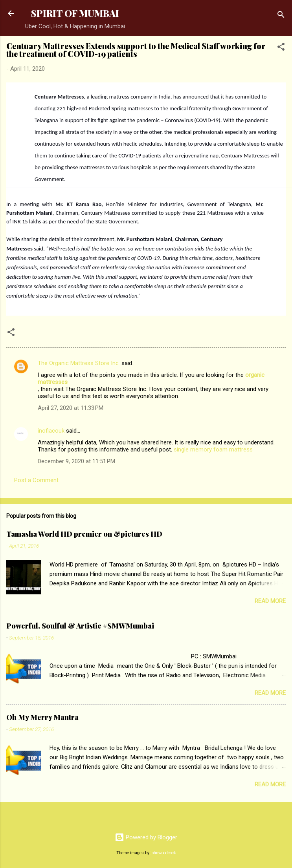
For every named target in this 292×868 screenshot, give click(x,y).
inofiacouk (51, 431)
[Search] (281, 16)
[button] (281, 48)
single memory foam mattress (213, 450)
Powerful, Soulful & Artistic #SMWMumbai (80, 626)
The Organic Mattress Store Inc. (79, 363)
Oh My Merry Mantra (42, 717)
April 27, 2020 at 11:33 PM (71, 408)
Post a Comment (36, 480)
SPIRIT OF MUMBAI (75, 13)
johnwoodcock (163, 853)
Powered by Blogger (146, 837)
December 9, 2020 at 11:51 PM (76, 461)
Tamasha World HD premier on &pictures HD (84, 534)
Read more (270, 601)
